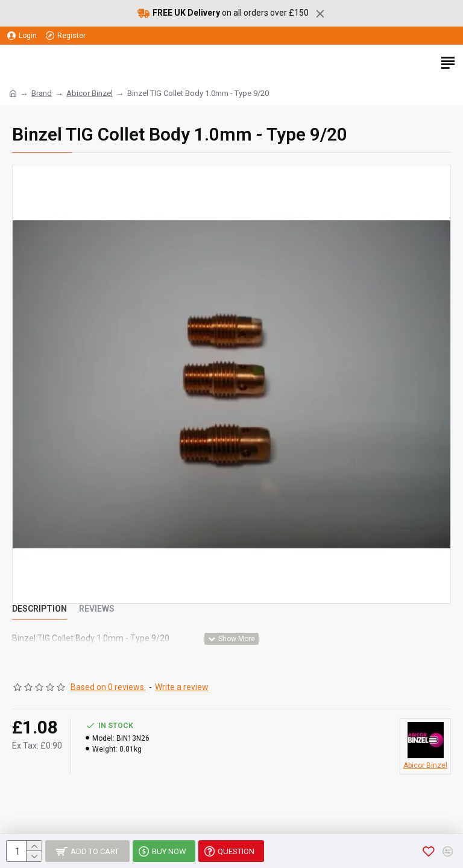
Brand (42, 93)
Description (39, 609)
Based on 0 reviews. (108, 687)
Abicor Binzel (90, 93)
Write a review (182, 687)
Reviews (97, 609)
